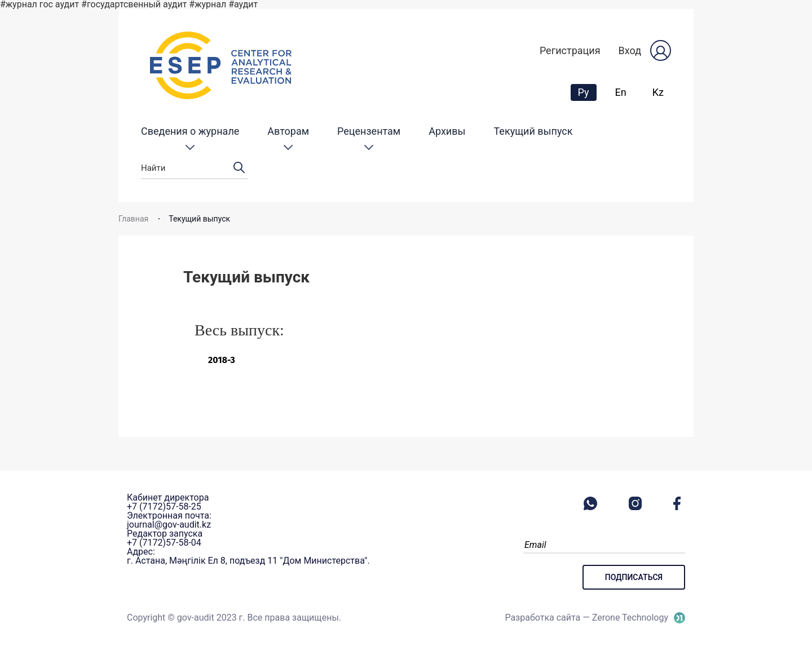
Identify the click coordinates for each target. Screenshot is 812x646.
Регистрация (570, 50)
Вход (630, 50)
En (621, 92)
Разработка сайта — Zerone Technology (586, 618)
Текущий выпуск (533, 131)
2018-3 (222, 360)
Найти (195, 168)
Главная (133, 219)
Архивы (447, 131)
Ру (587, 92)
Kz (658, 92)
